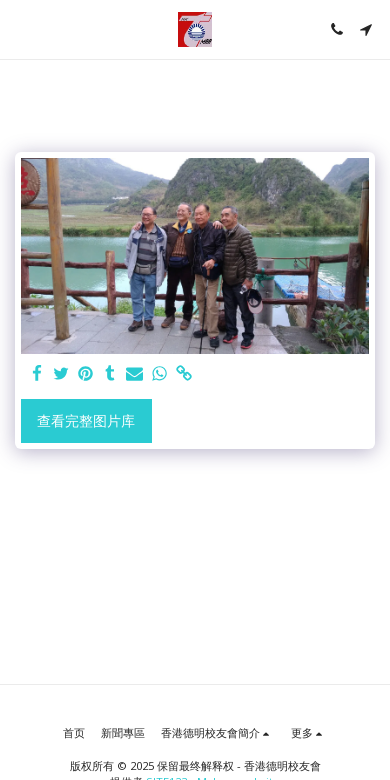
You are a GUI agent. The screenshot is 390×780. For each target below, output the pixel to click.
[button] (22, 28)
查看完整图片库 (86, 420)
